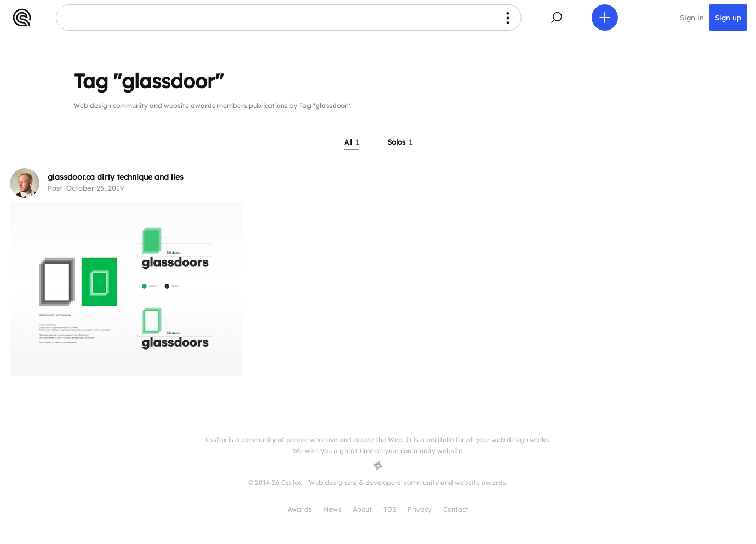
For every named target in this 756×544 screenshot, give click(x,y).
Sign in (692, 18)
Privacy (420, 509)
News (332, 509)
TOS (390, 509)
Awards (300, 509)
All (352, 142)
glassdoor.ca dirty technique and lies (116, 177)
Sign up (728, 18)
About (362, 509)
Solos (400, 142)
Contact (456, 509)
